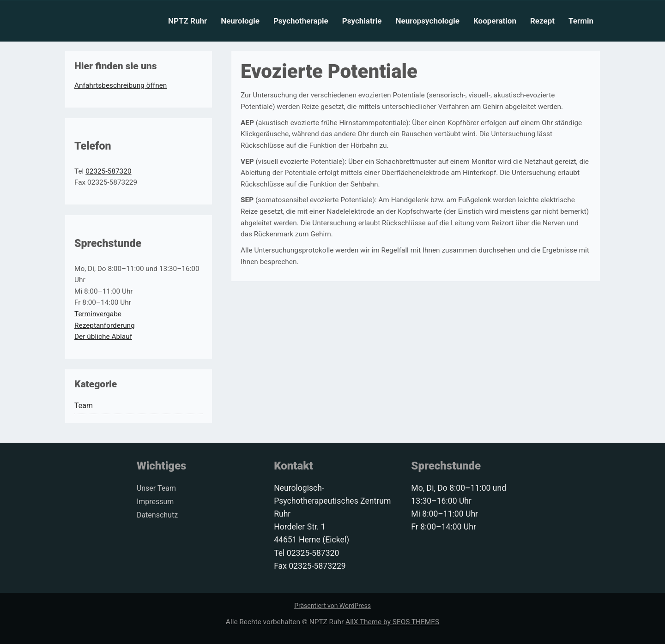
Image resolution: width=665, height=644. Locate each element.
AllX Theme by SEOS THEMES (392, 622)
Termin (581, 21)
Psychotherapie (301, 21)
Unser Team (156, 488)
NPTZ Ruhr (187, 21)
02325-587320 (108, 171)
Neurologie (240, 21)
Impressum (155, 502)
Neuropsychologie (428, 21)
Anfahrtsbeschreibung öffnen (121, 85)
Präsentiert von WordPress (332, 606)
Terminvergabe (98, 314)
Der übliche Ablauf (103, 337)
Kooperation (495, 21)
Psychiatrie (362, 21)
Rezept (542, 21)
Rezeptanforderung (105, 325)
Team (84, 406)
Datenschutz (157, 515)
